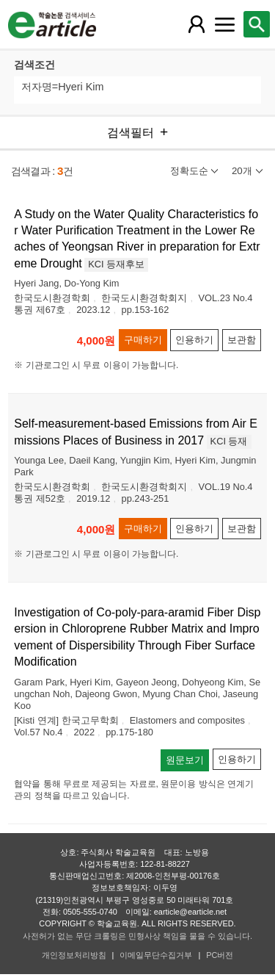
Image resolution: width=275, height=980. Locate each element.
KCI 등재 (229, 441)
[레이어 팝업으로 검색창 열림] (257, 24)
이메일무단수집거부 (156, 955)
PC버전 (220, 955)
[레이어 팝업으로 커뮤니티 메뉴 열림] (224, 24)
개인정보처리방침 (74, 955)
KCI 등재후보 (116, 264)
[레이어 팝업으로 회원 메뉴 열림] (197, 24)
